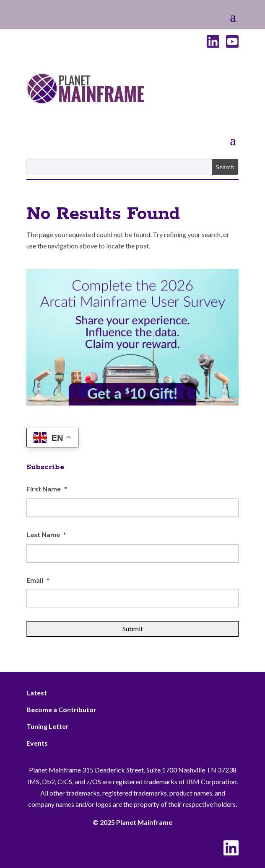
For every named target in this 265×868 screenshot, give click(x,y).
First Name (47, 489)
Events (37, 743)
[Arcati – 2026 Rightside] (132, 403)
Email (38, 580)
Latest (37, 693)
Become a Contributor (61, 709)
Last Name (46, 534)
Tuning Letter (48, 726)
